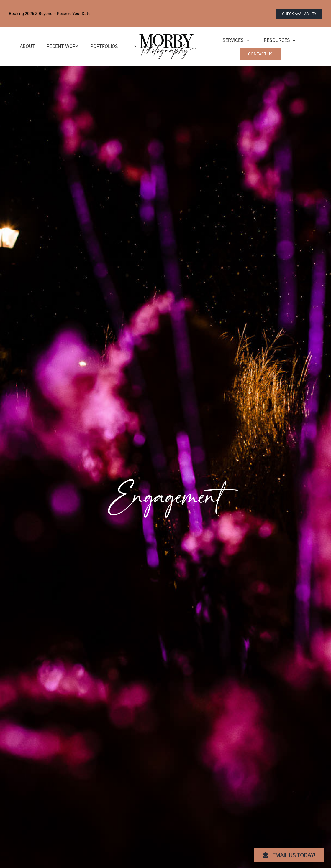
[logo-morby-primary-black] (165, 36)
